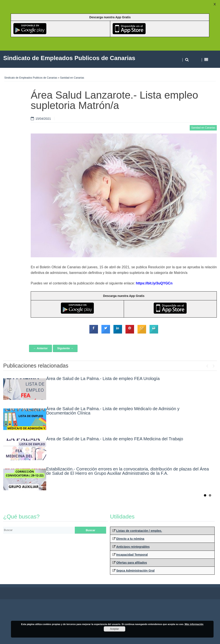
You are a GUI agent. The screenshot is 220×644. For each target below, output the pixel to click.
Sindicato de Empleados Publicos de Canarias (31, 78)
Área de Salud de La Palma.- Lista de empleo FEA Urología (103, 379)
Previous (207, 365)
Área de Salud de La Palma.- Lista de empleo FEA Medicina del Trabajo (115, 439)
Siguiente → (65, 348)
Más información (194, 624)
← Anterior (40, 348)
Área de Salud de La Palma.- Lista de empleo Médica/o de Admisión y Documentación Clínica (113, 411)
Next (214, 365)
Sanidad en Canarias (72, 78)
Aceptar (114, 629)
